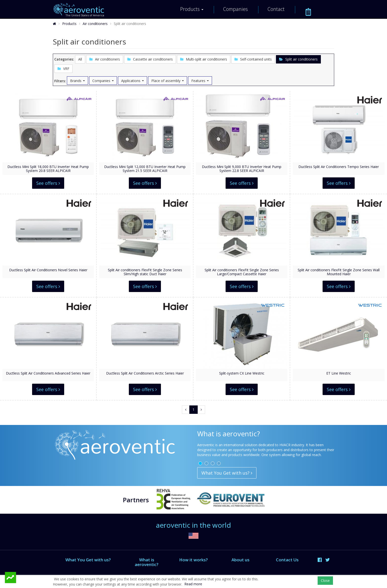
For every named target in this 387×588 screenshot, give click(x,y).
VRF (63, 69)
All (80, 59)
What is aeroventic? (147, 562)
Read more (193, 584)
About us (241, 560)
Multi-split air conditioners (204, 59)
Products (192, 9)
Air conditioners (95, 24)
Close (325, 580)
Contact (276, 9)
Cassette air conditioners (150, 59)
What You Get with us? (227, 473)
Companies (235, 9)
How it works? (193, 560)
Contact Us (287, 560)
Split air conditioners (298, 59)
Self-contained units (253, 59)
